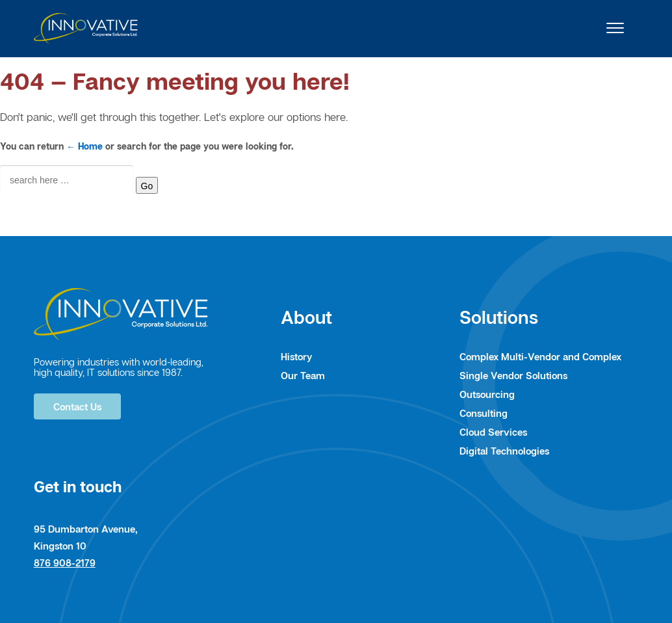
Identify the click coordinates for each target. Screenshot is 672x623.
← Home (84, 146)
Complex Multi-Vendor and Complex (540, 356)
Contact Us (77, 406)
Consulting (484, 413)
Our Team (303, 375)
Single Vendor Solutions (513, 375)
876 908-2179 (65, 563)
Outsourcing (487, 394)
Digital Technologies (504, 451)
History (296, 356)
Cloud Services (493, 432)
